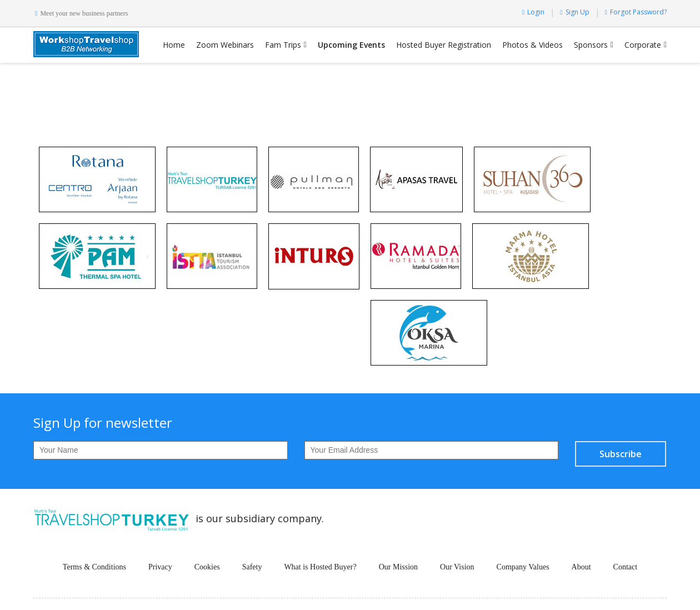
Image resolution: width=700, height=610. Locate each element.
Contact (626, 567)
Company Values (523, 567)
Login (533, 12)
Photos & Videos (532, 45)
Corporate (643, 45)
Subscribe (621, 454)
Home (174, 45)
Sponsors (591, 45)
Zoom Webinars (225, 45)
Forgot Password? (636, 12)
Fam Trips (283, 45)
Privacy (160, 567)
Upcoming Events (351, 45)
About (581, 567)
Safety (252, 567)
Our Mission (398, 567)
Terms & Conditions (94, 567)
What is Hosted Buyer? (320, 567)
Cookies (207, 567)
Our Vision (457, 567)
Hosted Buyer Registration (444, 45)
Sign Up (574, 12)
